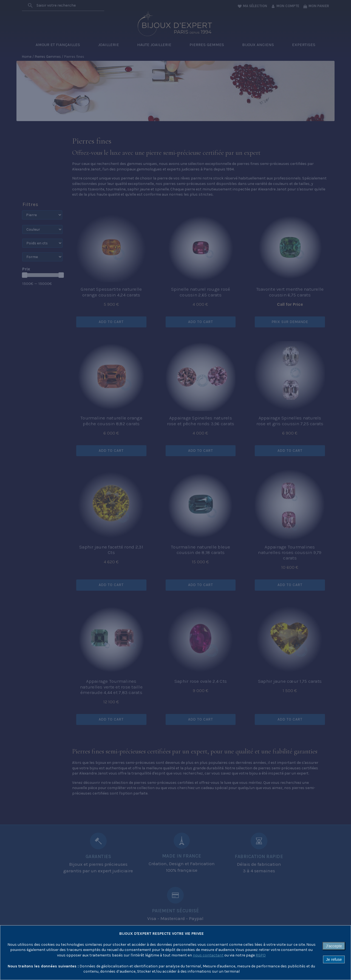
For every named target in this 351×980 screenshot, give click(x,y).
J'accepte (334, 946)
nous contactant (208, 955)
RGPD (261, 955)
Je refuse (334, 959)
